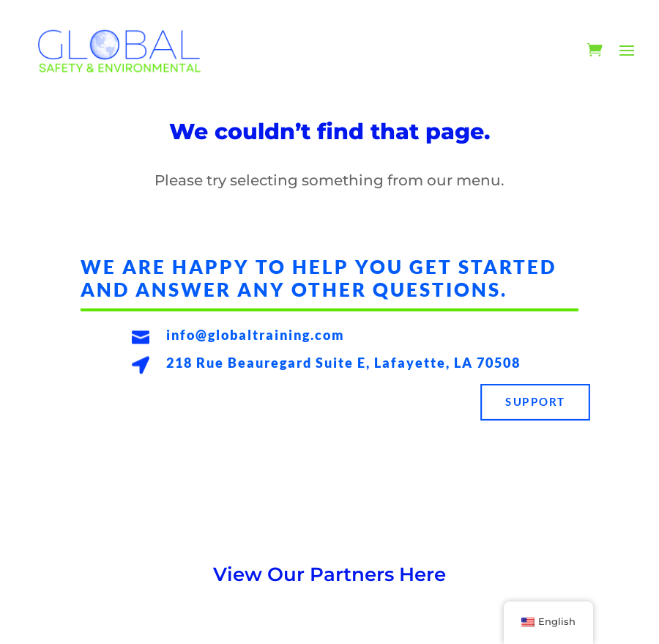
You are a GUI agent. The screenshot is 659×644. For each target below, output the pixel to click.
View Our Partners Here (329, 574)
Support (535, 402)
